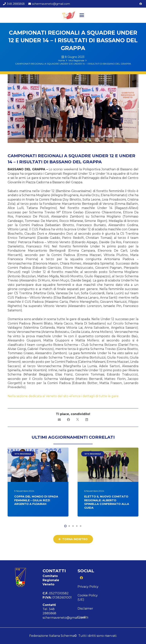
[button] (82, 15)
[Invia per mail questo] (59, 420)
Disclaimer (85, 609)
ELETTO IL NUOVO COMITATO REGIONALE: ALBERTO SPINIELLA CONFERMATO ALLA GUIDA (107, 502)
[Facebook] (141, 4)
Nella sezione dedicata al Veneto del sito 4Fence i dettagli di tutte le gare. (64, 396)
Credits (83, 617)
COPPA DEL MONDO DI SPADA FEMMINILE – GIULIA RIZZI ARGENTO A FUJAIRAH (36, 500)
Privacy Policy (88, 587)
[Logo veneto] (68, 15)
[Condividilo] (68, 420)
